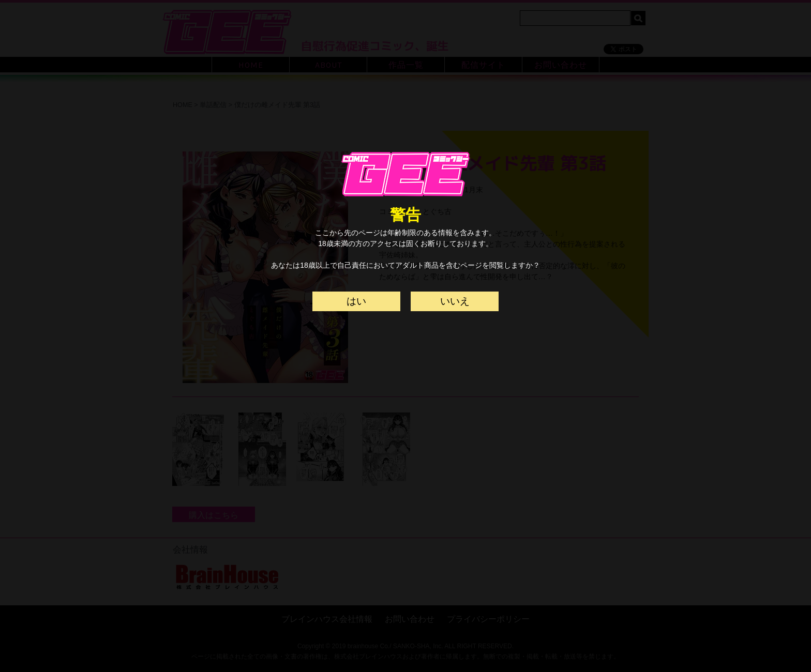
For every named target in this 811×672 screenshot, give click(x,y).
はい (356, 301)
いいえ (455, 301)
